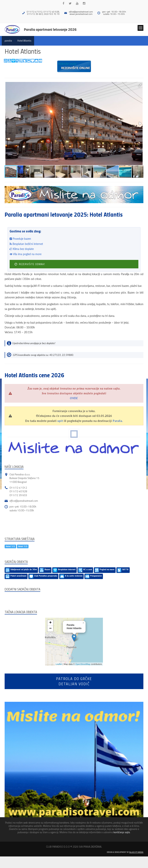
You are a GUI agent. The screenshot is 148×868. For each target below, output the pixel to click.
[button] (140, 85)
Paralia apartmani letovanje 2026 (50, 29)
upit (60, 421)
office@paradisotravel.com (81, 12)
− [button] (50, 629)
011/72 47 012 (18, 488)
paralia (8, 41)
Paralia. (118, 421)
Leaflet (59, 664)
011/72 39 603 (18, 495)
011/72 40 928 (18, 491)
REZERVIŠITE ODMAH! (29, 264)
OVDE (74, 398)
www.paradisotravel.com (81, 14)
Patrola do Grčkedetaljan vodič (74, 681)
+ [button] (50, 623)
